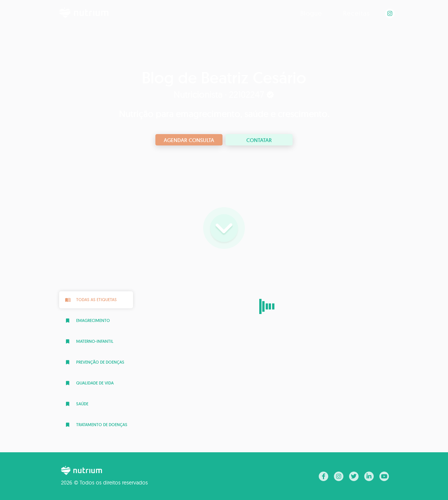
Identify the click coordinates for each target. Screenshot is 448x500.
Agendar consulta (189, 140)
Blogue (311, 13)
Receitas (356, 13)
